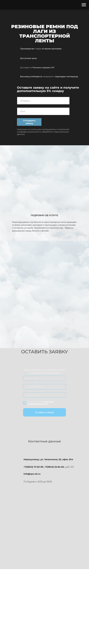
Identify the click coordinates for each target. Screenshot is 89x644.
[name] (43, 111)
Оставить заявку (45, 412)
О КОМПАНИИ (43, 588)
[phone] (43, 101)
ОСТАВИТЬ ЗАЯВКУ (70, 588)
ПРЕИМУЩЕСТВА (20, 588)
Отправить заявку (29, 122)
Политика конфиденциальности (45, 606)
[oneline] (44, 387)
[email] (44, 395)
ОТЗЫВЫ (43, 596)
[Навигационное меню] (84, 5)
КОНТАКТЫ (70, 596)
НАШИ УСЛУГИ (18, 596)
